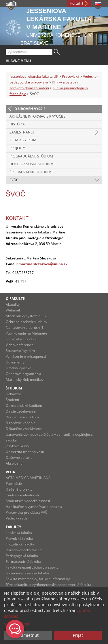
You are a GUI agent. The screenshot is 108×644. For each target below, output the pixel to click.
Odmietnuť (28, 635)
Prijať (78, 635)
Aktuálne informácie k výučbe (37, 116)
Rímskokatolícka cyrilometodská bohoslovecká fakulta (49, 585)
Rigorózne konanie (21, 423)
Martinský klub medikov (25, 379)
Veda (10, 472)
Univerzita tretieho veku (25, 452)
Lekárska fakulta (19, 533)
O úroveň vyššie (30, 109)
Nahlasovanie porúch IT (25, 327)
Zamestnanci (22, 132)
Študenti (12, 400)
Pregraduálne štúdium (31, 156)
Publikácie (14, 484)
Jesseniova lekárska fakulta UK (34, 76)
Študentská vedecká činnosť (28, 501)
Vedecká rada (17, 518)
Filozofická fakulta (20, 544)
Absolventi (14, 463)
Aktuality (13, 304)
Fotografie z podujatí (22, 339)
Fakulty (13, 527)
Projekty (17, 148)
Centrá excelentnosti (22, 495)
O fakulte (15, 299)
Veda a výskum (23, 140)
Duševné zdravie (19, 458)
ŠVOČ (14, 180)
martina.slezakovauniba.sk (43, 264)
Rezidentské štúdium (22, 417)
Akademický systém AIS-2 (26, 316)
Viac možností (17, 624)
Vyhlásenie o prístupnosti (26, 356)
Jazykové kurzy (17, 446)
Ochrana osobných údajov (26, 322)
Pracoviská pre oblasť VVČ (26, 512)
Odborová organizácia (23, 374)
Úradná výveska (19, 368)
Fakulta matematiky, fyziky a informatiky (38, 579)
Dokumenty (15, 362)
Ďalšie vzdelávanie (21, 411)
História (17, 124)
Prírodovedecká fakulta (24, 550)
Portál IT (77, 3)
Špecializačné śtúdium (31, 172)
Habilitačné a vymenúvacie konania (34, 507)
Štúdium (14, 388)
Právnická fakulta (19, 538)
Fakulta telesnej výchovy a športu (32, 567)
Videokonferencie (20, 345)
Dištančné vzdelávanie (24, 429)
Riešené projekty (19, 489)
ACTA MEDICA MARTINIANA (28, 478)
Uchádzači (14, 394)
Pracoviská (71, 76)
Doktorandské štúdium (32, 164)
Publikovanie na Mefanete (26, 333)
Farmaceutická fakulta (23, 562)
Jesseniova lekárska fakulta (27, 573)
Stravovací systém (20, 351)
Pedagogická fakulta (22, 556)
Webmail (13, 310)
